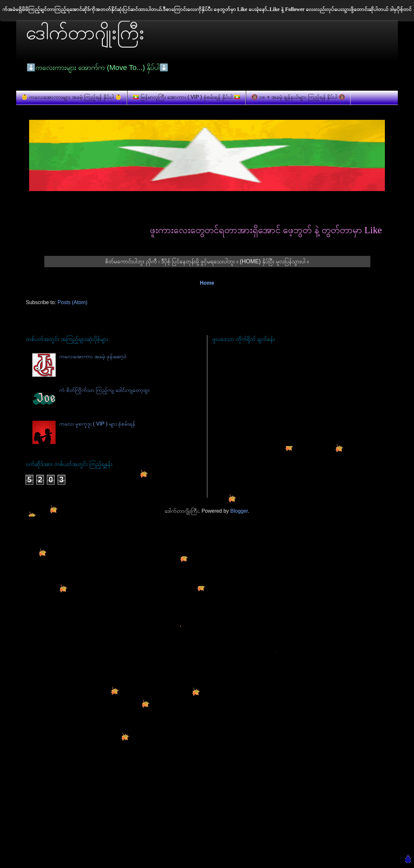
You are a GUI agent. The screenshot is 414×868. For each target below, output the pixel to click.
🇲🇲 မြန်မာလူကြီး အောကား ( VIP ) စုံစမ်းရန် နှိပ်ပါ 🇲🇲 (186, 97)
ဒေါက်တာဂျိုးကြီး (85, 33)
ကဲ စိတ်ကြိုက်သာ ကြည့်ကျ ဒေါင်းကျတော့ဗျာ (104, 390)
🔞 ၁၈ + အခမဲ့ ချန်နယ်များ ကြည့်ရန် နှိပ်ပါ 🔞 (298, 97)
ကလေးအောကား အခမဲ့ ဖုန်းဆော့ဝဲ (93, 356)
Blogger (239, 511)
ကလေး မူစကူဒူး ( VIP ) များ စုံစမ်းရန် (97, 424)
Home (207, 283)
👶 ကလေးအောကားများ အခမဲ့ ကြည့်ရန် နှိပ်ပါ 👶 (71, 97)
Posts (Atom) (72, 302)
